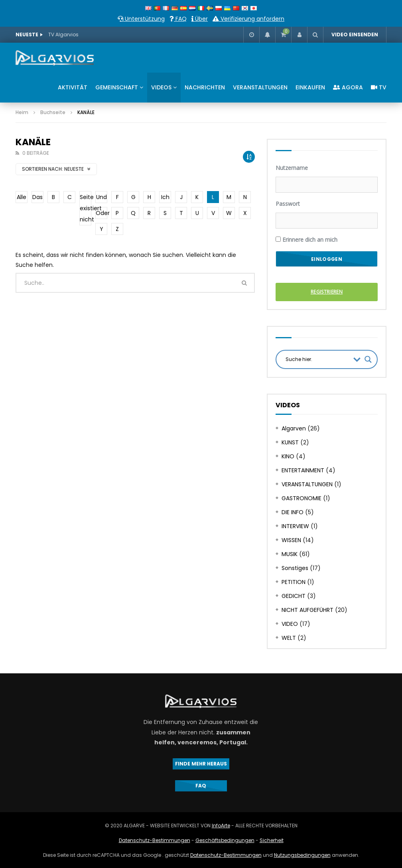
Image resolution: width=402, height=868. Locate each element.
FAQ (178, 19)
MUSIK (290, 554)
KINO (288, 456)
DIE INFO (293, 512)
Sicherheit (272, 840)
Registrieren (327, 292)
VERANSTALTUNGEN (260, 87)
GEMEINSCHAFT (117, 87)
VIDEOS (161, 87)
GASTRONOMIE (301, 498)
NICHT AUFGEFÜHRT (307, 610)
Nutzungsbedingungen (302, 855)
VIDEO (290, 624)
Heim (22, 112)
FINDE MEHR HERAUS (201, 764)
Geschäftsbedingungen (225, 840)
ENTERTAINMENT (303, 470)
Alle (22, 197)
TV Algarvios (63, 35)
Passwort (288, 204)
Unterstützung (141, 19)
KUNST (290, 442)
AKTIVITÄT (73, 87)
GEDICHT (294, 596)
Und (101, 197)
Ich (165, 197)
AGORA (348, 87)
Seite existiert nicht (86, 208)
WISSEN (291, 540)
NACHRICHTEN (205, 87)
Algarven (294, 428)
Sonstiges (295, 568)
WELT (289, 638)
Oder (101, 213)
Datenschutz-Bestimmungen (155, 840)
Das (37, 197)
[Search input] (317, 359)
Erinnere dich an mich (306, 240)
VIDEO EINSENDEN (355, 35)
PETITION (294, 582)
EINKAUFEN (310, 87)
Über (200, 19)
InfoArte (221, 826)
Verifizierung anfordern (248, 19)
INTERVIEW (295, 526)
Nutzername (292, 168)
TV (379, 87)
